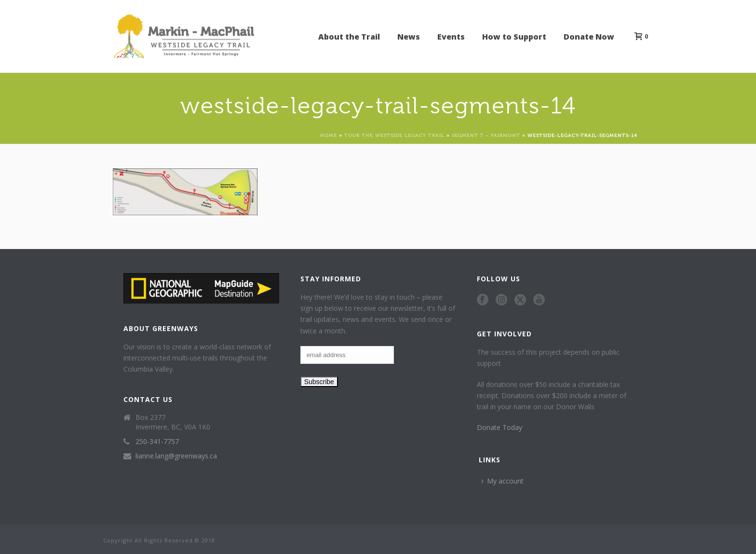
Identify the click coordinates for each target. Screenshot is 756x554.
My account (502, 481)
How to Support (514, 37)
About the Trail (349, 37)
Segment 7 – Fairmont (486, 135)
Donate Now (589, 37)
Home (329, 135)
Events (451, 37)
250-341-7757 (157, 442)
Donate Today (499, 427)
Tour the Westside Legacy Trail (394, 135)
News (409, 37)
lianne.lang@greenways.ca (176, 456)
